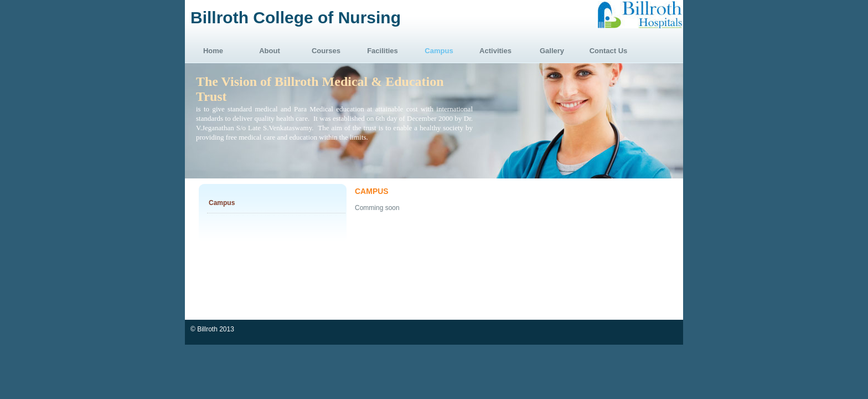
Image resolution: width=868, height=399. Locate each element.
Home (213, 51)
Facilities (383, 51)
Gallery (552, 51)
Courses (326, 51)
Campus (439, 51)
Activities (495, 51)
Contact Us (609, 51)
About (270, 51)
